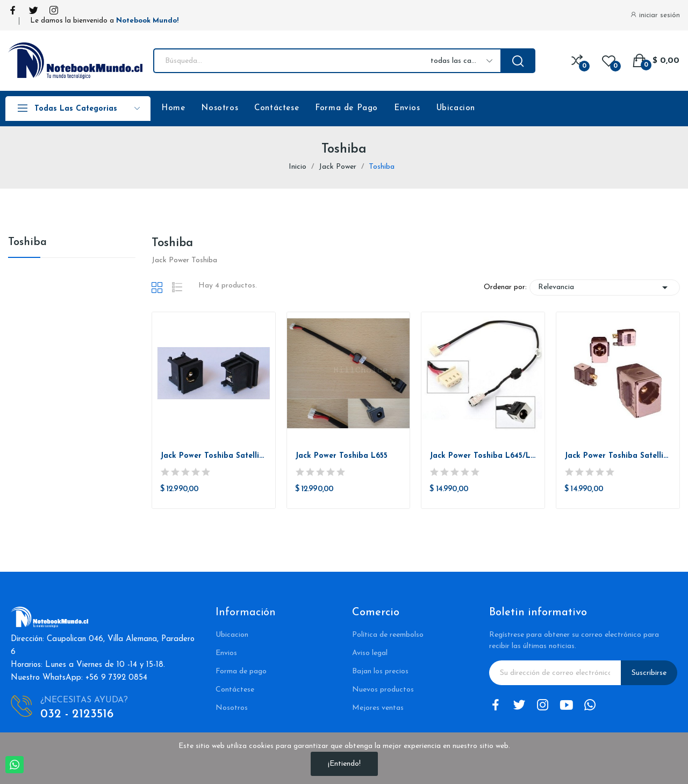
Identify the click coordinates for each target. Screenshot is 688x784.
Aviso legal (370, 653)
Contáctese (277, 108)
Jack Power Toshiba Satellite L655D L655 (618, 456)
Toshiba (27, 242)
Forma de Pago (346, 108)
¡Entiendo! (344, 764)
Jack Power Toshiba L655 (341, 456)
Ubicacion (456, 108)
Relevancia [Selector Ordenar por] (605, 287)
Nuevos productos (383, 690)
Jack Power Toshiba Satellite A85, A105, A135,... (214, 456)
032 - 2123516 (77, 714)
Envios (407, 108)
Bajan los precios (380, 671)
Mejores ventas (378, 708)
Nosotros (220, 108)
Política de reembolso (388, 635)
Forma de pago (241, 671)
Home (173, 108)
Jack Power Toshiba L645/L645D (483, 456)
